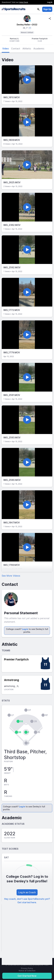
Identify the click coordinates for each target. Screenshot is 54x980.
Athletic (27, 49)
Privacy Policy (27, 968)
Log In (50, 2)
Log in (25, 629)
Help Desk (24, 2)
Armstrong (12, 680)
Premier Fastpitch (16, 659)
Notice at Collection (27, 971)
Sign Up (47, 9)
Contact (16, 49)
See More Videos (11, 576)
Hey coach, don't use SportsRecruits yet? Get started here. (27, 901)
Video (6, 49)
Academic (39, 49)
